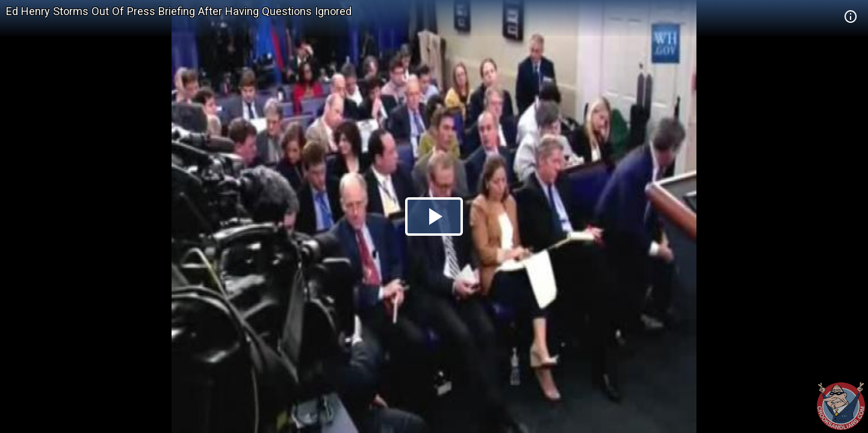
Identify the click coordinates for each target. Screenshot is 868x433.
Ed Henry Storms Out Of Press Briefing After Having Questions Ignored (179, 11)
